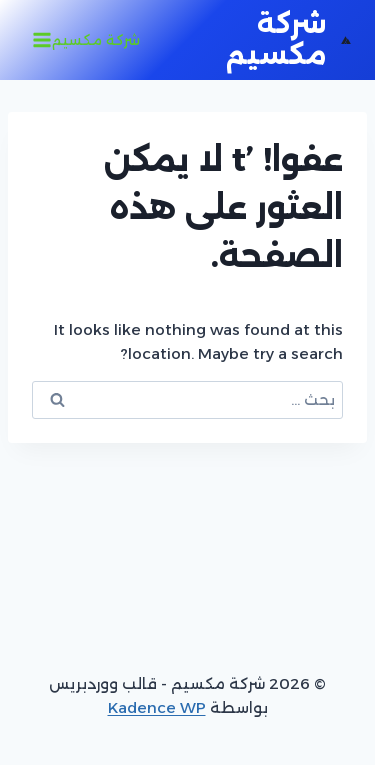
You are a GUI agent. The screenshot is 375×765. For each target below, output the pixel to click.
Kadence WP (157, 707)
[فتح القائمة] (89, 40)
